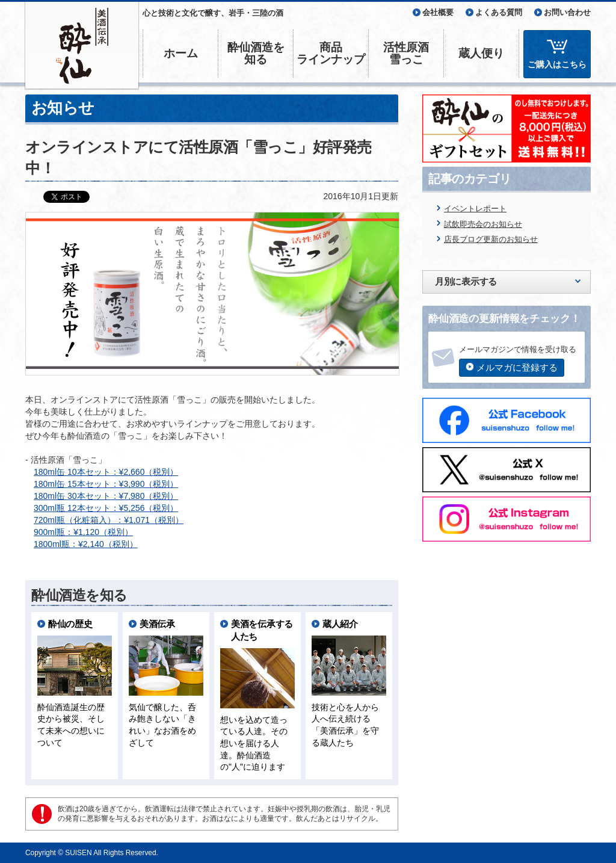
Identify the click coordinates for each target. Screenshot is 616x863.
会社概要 (438, 12)
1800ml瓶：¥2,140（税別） (86, 544)
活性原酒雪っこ (406, 53)
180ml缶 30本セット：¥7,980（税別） (106, 496)
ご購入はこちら (557, 64)
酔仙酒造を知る (256, 53)
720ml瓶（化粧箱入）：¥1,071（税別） (109, 520)
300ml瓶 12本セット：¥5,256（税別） (106, 508)
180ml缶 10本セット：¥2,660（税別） (106, 472)
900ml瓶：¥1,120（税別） (83, 532)
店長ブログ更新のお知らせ (491, 239)
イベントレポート (475, 209)
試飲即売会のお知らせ (483, 224)
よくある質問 (499, 12)
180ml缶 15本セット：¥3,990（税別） (106, 484)
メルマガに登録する (517, 367)
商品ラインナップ (331, 53)
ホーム (181, 53)
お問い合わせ (567, 12)
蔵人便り (481, 53)
